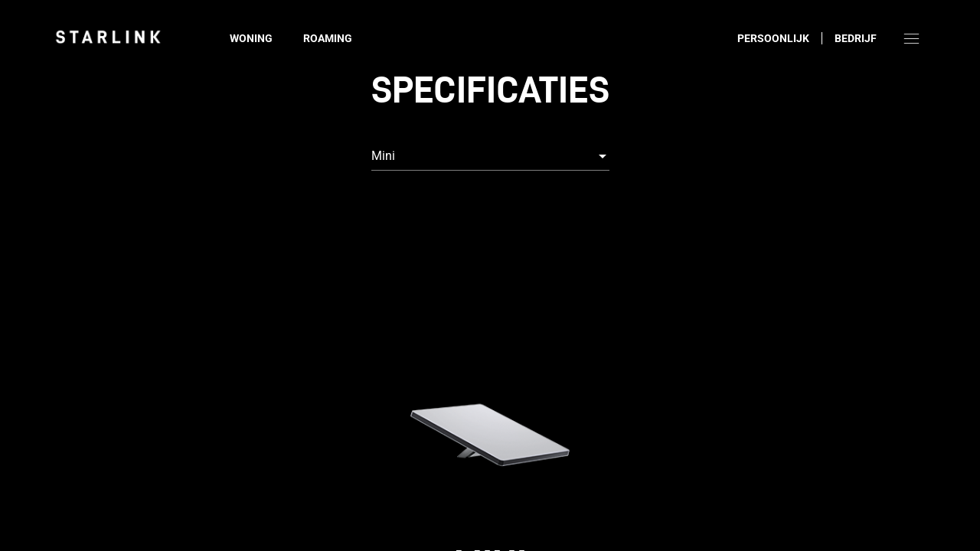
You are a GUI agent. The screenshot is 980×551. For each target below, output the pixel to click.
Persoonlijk (773, 38)
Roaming (328, 38)
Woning (251, 38)
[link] (108, 37)
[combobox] (490, 156)
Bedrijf (856, 38)
